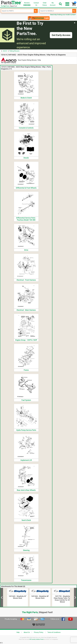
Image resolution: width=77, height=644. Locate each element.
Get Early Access (61, 35)
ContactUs (36, 4)
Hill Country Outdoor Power (37, 639)
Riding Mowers (14, 51)
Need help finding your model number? (63, 15)
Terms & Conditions (54, 632)
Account (53, 4)
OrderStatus (45, 4)
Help (18, 632)
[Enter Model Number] (56, 11)
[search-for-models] (74, 11)
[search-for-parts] (36, 11)
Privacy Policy (39, 632)
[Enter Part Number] (17, 11)
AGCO (5, 51)
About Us (27, 632)
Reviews (27, 4)
